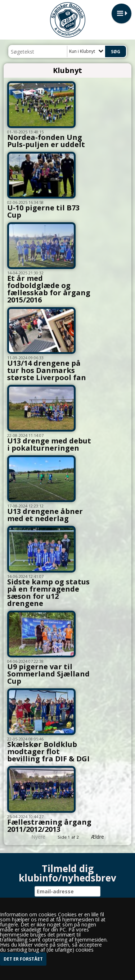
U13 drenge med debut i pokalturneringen (49, 444)
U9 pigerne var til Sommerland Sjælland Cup (48, 674)
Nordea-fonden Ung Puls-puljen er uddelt (46, 141)
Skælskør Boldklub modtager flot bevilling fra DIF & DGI (48, 751)
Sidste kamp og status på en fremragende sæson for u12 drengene (48, 592)
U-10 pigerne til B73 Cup (43, 211)
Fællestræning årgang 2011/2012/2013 (49, 826)
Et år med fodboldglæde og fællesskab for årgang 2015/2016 (49, 289)
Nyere (34, 837)
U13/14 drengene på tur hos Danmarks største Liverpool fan (47, 370)
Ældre (103, 837)
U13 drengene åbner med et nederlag (45, 515)
